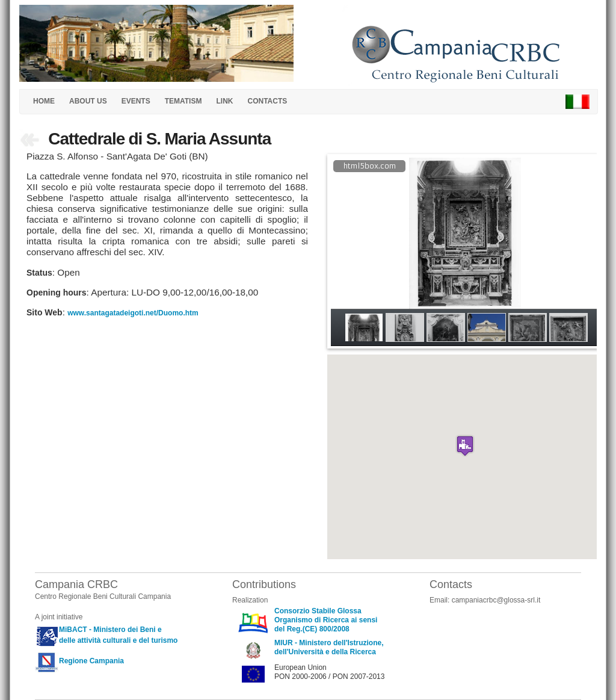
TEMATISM (183, 101)
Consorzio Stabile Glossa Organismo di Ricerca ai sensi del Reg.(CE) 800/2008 (326, 620)
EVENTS (136, 101)
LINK (224, 101)
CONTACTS (267, 101)
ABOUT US (88, 101)
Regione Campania (91, 661)
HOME (44, 101)
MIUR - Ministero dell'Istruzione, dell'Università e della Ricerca (329, 647)
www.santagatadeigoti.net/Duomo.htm (133, 313)
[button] (465, 446)
